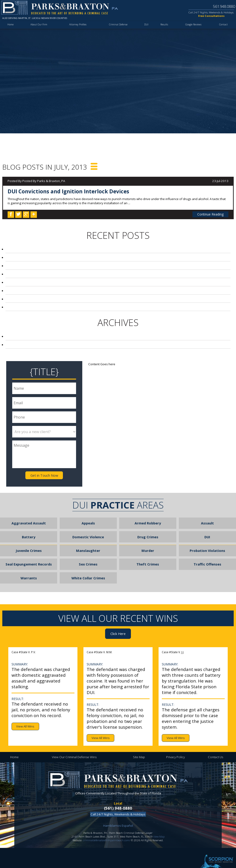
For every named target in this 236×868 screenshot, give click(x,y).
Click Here (118, 623)
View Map (159, 825)
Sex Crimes (88, 556)
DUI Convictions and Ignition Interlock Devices (68, 191)
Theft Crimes (148, 556)
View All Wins (25, 715)
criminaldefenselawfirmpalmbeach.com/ (107, 829)
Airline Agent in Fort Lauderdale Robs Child (50, 304)
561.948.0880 (221, 6)
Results (163, 27)
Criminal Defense (118, 27)
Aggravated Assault (29, 518)
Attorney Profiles (78, 27)
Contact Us (215, 746)
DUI (145, 27)
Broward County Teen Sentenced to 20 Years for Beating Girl (65, 264)
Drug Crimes (148, 530)
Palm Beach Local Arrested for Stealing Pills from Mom (60, 256)
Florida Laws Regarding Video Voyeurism (47, 280)
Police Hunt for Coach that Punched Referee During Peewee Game (68, 272)
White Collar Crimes (88, 568)
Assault (207, 518)
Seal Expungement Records (29, 556)
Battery (29, 530)
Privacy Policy (176, 746)
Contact (223, 27)
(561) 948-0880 (118, 797)
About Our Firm (39, 27)
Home (11, 27)
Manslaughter (88, 543)
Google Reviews (192, 27)
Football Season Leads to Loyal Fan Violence (51, 288)
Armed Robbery (148, 518)
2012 (18, 341)
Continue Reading (211, 214)
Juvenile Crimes (29, 543)
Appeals (88, 518)
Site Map (139, 746)
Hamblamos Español (118, 815)
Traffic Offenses (207, 556)
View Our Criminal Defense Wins (74, 746)
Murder (148, 543)
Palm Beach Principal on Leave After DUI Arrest (52, 296)
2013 (18, 333)
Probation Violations (207, 543)
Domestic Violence (88, 530)
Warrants (29, 568)
